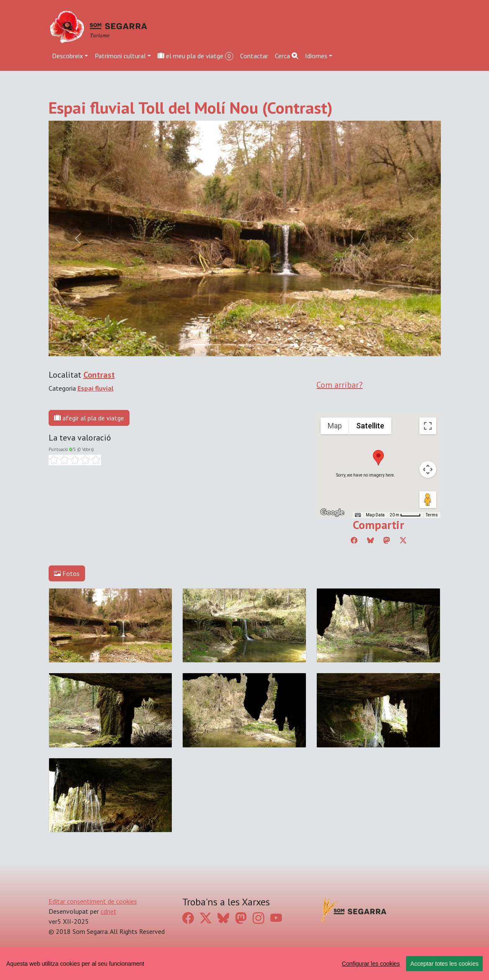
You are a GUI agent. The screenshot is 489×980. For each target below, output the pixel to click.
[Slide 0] (199, 345)
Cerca (287, 56)
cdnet (109, 911)
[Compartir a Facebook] (354, 540)
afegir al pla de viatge (89, 418)
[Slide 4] (260, 345)
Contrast (99, 375)
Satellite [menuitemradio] (370, 426)
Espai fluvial (96, 388)
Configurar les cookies (371, 964)
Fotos (67, 573)
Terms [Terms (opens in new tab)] (432, 515)
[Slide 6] (290, 345)
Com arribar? (339, 385)
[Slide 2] (230, 345)
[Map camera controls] (428, 469)
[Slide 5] (275, 345)
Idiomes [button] (316, 56)
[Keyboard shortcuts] (358, 515)
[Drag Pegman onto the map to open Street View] (428, 500)
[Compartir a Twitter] (403, 540)
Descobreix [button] (67, 56)
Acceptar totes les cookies (444, 964)
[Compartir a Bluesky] (370, 540)
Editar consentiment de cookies (93, 901)
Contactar (254, 56)
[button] (378, 458)
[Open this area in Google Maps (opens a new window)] (332, 513)
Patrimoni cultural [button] (120, 56)
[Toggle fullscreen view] (428, 426)
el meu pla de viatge (195, 56)
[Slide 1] (215, 345)
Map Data (375, 515)
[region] (244, 964)
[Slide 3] (245, 345)
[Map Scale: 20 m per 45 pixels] (405, 515)
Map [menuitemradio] (335, 426)
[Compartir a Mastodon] (387, 540)
